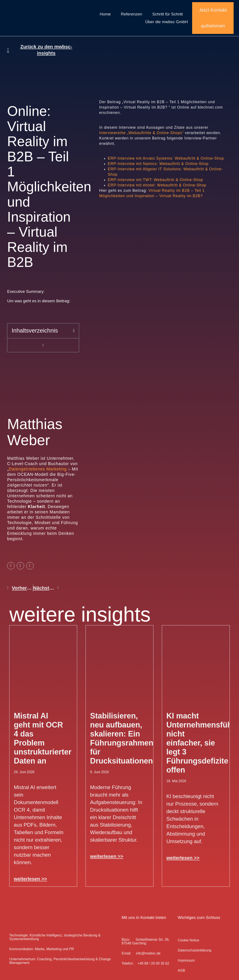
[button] (74, 331)
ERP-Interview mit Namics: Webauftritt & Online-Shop (158, 164)
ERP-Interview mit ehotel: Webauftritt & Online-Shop (157, 185)
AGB (181, 970)
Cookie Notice (188, 940)
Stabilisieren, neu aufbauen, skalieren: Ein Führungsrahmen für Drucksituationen (122, 738)
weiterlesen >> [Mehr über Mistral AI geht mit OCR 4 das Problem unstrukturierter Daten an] (30, 879)
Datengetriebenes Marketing (38, 469)
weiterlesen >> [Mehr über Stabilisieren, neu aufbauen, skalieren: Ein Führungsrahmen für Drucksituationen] (107, 856)
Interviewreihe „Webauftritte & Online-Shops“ (142, 133)
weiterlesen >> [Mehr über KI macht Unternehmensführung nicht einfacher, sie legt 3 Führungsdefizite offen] (183, 858)
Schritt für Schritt (168, 14)
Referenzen (131, 14)
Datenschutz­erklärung (195, 950)
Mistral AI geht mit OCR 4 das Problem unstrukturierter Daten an (43, 738)
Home (105, 14)
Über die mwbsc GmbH (166, 22)
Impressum (186, 960)
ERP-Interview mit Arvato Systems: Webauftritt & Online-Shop (166, 158)
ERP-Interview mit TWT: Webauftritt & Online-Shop (155, 180)
